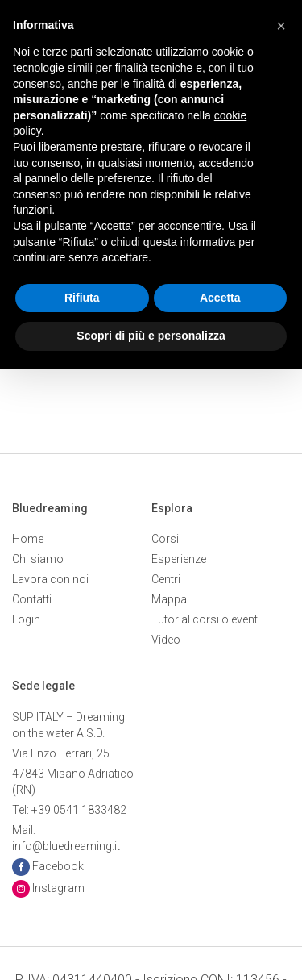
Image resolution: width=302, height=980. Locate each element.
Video (166, 640)
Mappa (169, 599)
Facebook (58, 866)
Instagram (58, 888)
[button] (281, 26)
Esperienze (179, 559)
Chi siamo (38, 559)
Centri (166, 579)
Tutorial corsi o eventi (206, 619)
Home (28, 539)
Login (26, 619)
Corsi (165, 539)
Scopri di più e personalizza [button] (151, 336)
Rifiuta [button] (82, 298)
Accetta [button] (220, 298)
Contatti (32, 599)
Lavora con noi (50, 579)
